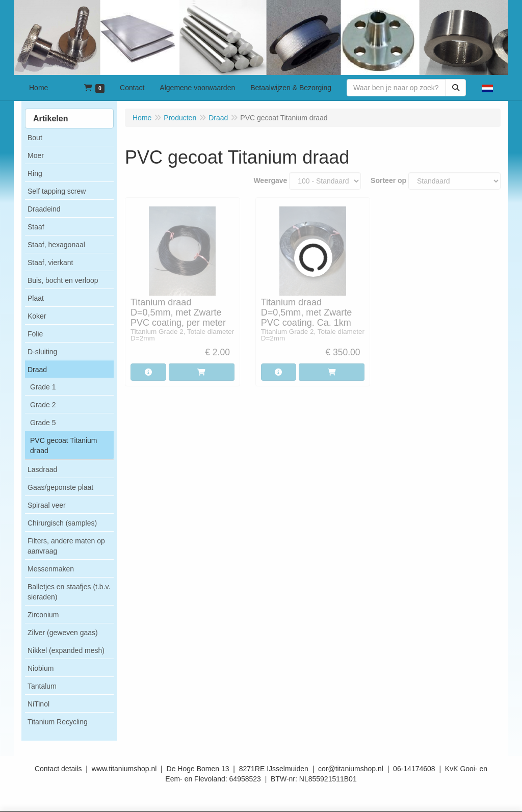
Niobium (41, 668)
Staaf (36, 227)
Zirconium (43, 615)
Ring (35, 173)
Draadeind (44, 209)
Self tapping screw (57, 191)
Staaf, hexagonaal (56, 245)
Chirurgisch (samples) (62, 523)
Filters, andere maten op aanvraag (66, 546)
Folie (35, 334)
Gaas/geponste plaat (60, 487)
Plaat (36, 298)
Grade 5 (43, 423)
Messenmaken (51, 569)
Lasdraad (42, 469)
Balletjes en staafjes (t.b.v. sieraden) (69, 592)
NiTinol (38, 704)
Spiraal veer (47, 505)
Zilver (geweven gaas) (63, 633)
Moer (36, 155)
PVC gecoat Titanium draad (64, 446)
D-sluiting (42, 352)
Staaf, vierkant (50, 263)
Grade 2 (43, 405)
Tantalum (42, 686)
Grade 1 (43, 387)
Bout (35, 138)
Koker (37, 316)
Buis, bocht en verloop (63, 280)
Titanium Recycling (58, 722)
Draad (37, 370)
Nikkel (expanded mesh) (66, 650)
